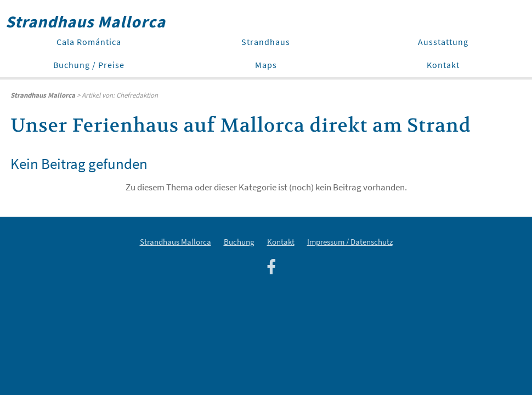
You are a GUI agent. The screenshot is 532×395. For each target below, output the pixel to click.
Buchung (239, 242)
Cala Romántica (89, 42)
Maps (266, 65)
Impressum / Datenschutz (350, 242)
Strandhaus (266, 42)
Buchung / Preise (89, 65)
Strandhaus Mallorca (176, 242)
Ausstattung (443, 42)
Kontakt (443, 65)
